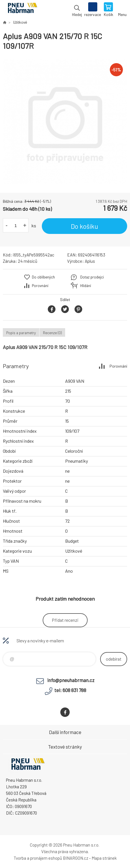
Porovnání (40, 286)
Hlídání (86, 286)
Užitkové (20, 22)
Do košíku (84, 226)
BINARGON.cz (76, 858)
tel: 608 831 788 (70, 690)
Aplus (90, 261)
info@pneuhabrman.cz (71, 680)
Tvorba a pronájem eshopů (38, 858)
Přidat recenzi (65, 620)
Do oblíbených (43, 277)
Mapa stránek (104, 858)
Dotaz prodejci (92, 277)
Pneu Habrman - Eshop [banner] (22, 10)
